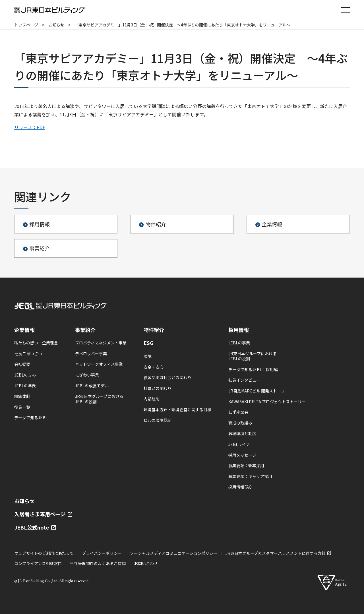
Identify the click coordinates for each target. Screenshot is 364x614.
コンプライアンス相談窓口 (38, 563)
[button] (346, 10)
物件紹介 (154, 330)
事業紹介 (85, 330)
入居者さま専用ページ (43, 514)
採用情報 (239, 330)
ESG (149, 343)
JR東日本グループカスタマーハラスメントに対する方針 (278, 553)
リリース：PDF (30, 127)
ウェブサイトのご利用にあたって (44, 553)
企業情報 (24, 330)
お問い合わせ (146, 563)
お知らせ (24, 501)
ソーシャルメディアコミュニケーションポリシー (174, 553)
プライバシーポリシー (102, 553)
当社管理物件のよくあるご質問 (98, 563)
